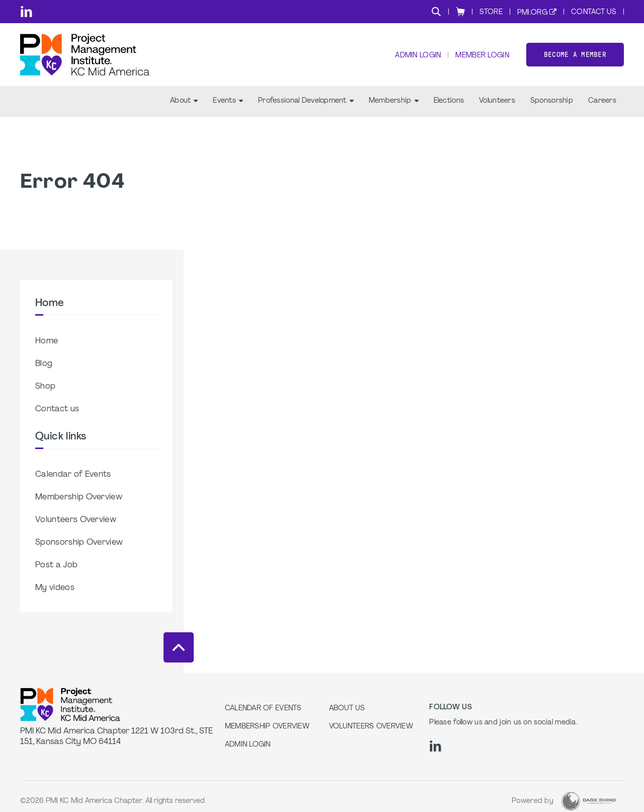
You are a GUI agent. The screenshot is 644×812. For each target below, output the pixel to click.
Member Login (482, 56)
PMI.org (532, 13)
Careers (602, 101)
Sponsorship (552, 101)
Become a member (575, 55)
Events (228, 101)
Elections (449, 101)
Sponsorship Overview (79, 543)
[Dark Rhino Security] (589, 801)
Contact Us (594, 12)
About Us (347, 709)
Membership (394, 101)
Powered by (533, 801)
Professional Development (306, 101)
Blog (44, 364)
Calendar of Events (73, 475)
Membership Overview (79, 497)
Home (47, 341)
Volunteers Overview (76, 520)
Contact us (57, 409)
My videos (55, 588)
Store (491, 12)
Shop (45, 387)
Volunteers (497, 101)
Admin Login (418, 56)
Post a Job (56, 565)
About (184, 101)
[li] (26, 12)
